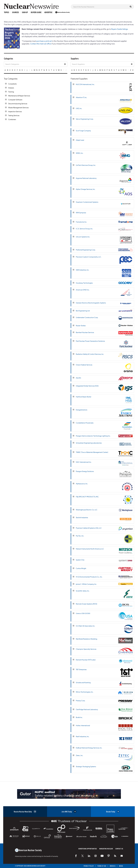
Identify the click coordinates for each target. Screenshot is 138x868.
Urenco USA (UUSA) (83, 613)
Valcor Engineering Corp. (85, 119)
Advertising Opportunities (88, 849)
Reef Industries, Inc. (83, 736)
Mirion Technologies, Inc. (85, 692)
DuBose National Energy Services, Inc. (89, 748)
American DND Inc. (83, 290)
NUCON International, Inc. (85, 84)
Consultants (12, 84)
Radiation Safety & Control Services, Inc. (90, 354)
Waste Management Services (18, 107)
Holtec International (83, 725)
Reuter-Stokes (81, 325)
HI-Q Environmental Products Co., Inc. (89, 577)
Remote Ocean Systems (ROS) (86, 604)
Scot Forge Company (83, 131)
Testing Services (14, 115)
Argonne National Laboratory (86, 178)
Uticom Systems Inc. (83, 237)
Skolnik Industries (82, 517)
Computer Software (15, 100)
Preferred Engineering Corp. (86, 250)
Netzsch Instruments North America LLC (90, 549)
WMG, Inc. (80, 153)
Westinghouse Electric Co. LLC (87, 510)
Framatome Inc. (81, 222)
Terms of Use (102, 866)
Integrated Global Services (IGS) (87, 386)
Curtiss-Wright (81, 568)
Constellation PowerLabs (85, 423)
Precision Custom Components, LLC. (89, 257)
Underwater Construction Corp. (87, 317)
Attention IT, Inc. (81, 97)
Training (11, 92)
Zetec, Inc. (79, 755)
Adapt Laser (80, 140)
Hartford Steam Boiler (84, 397)
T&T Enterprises (81, 669)
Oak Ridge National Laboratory (87, 709)
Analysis (11, 88)
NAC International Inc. (84, 462)
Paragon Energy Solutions (85, 471)
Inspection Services (15, 111)
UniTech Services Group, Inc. (86, 165)
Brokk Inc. (79, 717)
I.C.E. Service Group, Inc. (84, 229)
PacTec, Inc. (80, 536)
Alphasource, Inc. (82, 484)
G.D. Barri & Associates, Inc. (85, 626)
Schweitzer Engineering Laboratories (89, 443)
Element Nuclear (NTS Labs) (86, 660)
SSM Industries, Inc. (83, 270)
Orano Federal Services (84, 365)
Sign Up (25, 12)
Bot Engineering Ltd (83, 311)
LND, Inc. (79, 108)
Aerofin (78, 378)
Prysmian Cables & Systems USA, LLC (89, 528)
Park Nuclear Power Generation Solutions (90, 341)
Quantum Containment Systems (87, 202)
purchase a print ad (44, 41)
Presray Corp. (81, 700)
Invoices (113, 866)
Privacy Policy (89, 866)
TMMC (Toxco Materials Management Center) (92, 452)
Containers (12, 119)
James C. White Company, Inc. (86, 584)
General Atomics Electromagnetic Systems (91, 303)
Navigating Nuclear (106, 849)
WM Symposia (81, 213)
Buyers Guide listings (120, 29)
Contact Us (119, 849)
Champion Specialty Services (86, 649)
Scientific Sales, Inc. (83, 591)
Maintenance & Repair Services (19, 96)
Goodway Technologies (84, 283)
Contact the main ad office (41, 44)
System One (80, 560)
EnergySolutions (82, 410)
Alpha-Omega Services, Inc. (86, 189)
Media (121, 866)
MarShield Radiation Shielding (86, 639)
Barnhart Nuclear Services (85, 332)
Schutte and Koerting (83, 682)
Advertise (48, 12)
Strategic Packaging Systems (86, 766)
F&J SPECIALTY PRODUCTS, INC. (87, 497)
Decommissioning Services (18, 104)
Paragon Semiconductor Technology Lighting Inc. (93, 436)
